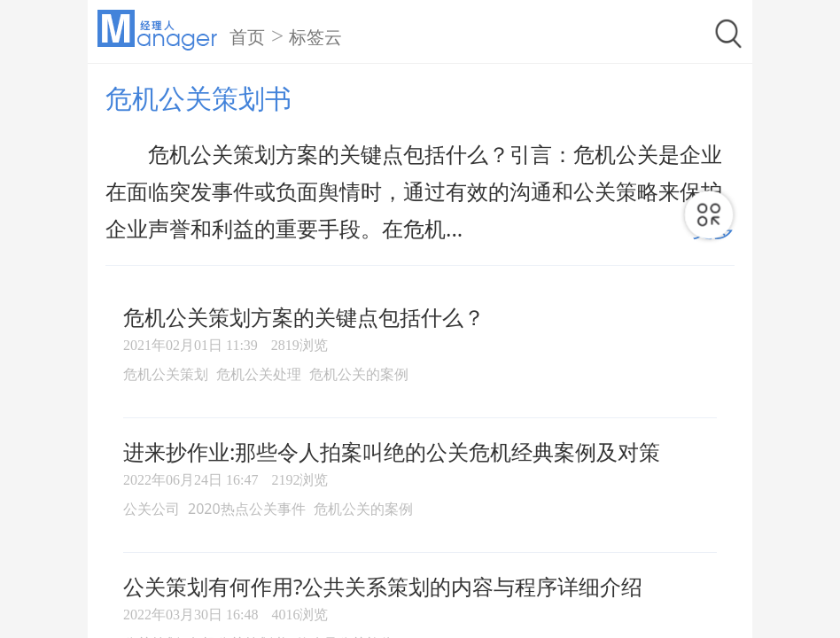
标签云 (315, 37)
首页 (247, 37)
